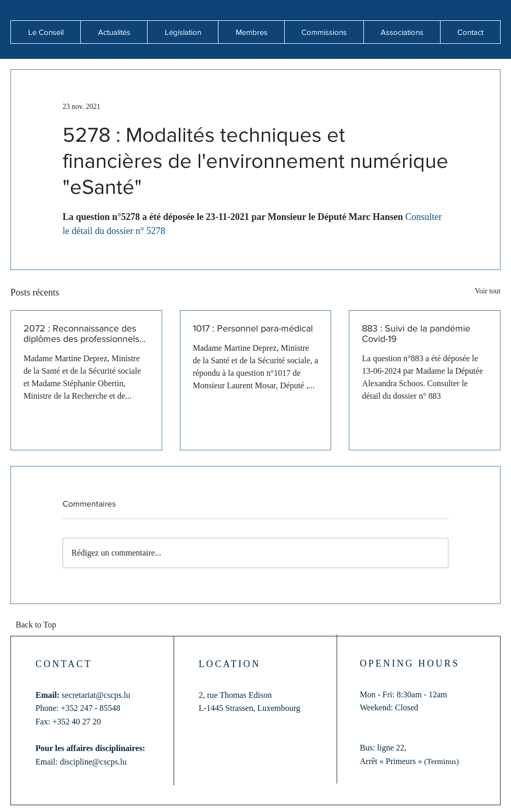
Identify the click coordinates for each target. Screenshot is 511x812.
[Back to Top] (39, 625)
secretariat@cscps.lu (96, 695)
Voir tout (488, 291)
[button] (114, 32)
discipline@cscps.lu (93, 762)
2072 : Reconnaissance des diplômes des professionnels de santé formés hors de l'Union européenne (81, 334)
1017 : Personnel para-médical (253, 328)
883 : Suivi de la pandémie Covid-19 (416, 334)
